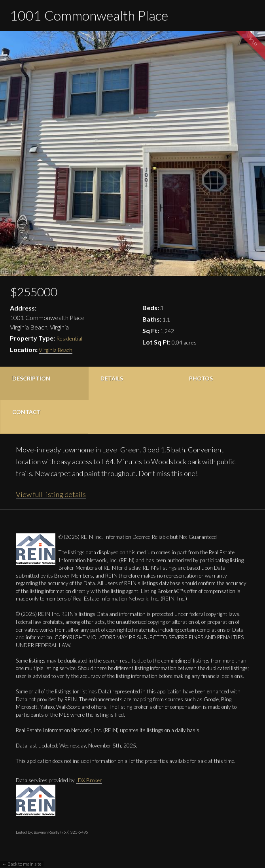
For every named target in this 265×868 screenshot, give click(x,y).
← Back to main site (22, 864)
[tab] (44, 383)
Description (31, 378)
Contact (26, 412)
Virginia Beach (56, 350)
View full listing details (51, 494)
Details (112, 378)
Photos (201, 378)
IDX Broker (89, 780)
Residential (69, 338)
